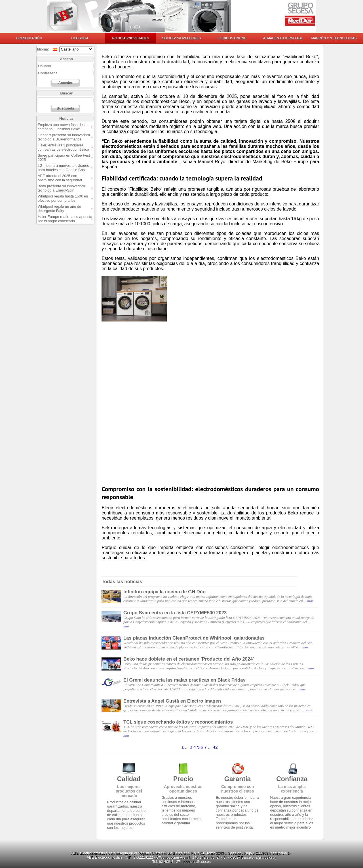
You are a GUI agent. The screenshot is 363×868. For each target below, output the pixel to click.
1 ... (185, 747)
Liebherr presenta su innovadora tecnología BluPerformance (64, 137)
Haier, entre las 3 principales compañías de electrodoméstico (63, 147)
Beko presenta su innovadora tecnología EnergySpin (61, 188)
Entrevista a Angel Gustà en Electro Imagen (172, 701)
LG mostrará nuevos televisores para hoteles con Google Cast (63, 168)
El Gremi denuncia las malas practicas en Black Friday (184, 680)
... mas (309, 601)
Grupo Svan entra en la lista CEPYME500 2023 (175, 613)
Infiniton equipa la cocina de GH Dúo (164, 592)
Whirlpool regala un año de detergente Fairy (59, 209)
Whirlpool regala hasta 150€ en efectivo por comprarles (63, 198)
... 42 (213, 747)
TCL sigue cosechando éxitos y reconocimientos (178, 722)
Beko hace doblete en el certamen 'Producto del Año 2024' (189, 659)
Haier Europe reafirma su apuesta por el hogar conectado (65, 219)
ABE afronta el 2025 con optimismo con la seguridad (60, 178)
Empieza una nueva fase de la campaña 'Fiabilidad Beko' (62, 127)
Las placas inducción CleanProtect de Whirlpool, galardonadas (194, 638)
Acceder (65, 83)
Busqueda (65, 108)
